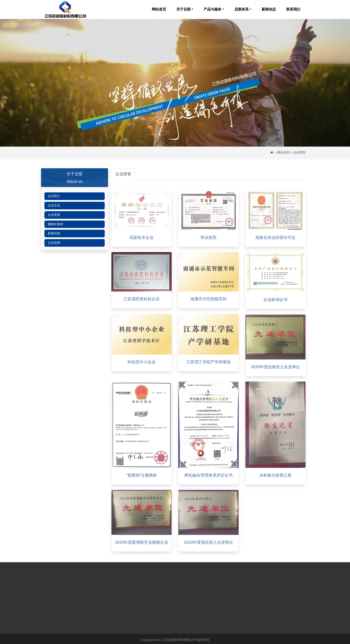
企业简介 (54, 196)
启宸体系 (242, 9)
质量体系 (144, 588)
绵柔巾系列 (115, 601)
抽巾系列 (113, 608)
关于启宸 (183, 9)
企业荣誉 (54, 215)
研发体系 (144, 595)
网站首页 (159, 9)
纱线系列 (113, 595)
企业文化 (54, 205)
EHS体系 (144, 608)
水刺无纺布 (115, 588)
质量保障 (113, 614)
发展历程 (54, 233)
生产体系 (144, 601)
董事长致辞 (56, 224)
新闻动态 (269, 9)
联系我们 (293, 9)
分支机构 (54, 243)
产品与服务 (212, 9)
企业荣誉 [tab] (123, 174)
